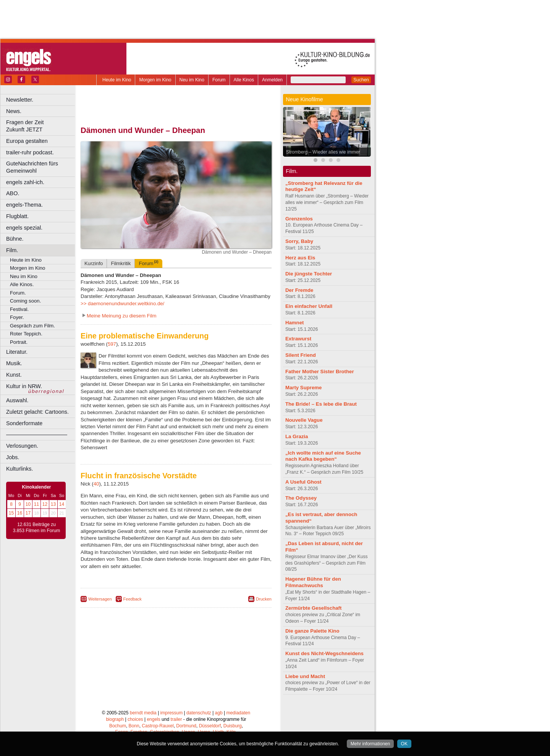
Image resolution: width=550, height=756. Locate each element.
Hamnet (294, 323)
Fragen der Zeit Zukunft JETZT (41, 126)
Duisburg (233, 726)
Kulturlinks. (19, 469)
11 (36, 504)
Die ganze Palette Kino (312, 631)
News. (14, 111)
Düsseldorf (210, 726)
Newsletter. (20, 100)
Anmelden (272, 80)
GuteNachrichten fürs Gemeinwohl (32, 167)
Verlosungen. (22, 446)
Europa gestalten (27, 141)
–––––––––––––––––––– (37, 434)
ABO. (13, 193)
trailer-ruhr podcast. (30, 152)
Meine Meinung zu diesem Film (122, 316)
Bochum (118, 726)
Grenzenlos (299, 219)
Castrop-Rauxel (158, 726)
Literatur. (17, 352)
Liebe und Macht (305, 676)
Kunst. (14, 375)
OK (404, 744)
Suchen (361, 80)
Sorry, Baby (299, 241)
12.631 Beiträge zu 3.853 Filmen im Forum (36, 528)
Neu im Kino (192, 80)
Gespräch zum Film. (32, 326)
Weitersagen (100, 599)
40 (96, 484)
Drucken (264, 599)
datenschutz (199, 713)
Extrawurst (298, 339)
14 (62, 504)
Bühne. (15, 239)
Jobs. (13, 457)
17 (28, 513)
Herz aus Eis (300, 258)
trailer (176, 719)
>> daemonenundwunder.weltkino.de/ (122, 304)
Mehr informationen (370, 744)
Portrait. (19, 342)
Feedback (133, 599)
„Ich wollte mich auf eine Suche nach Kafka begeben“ (323, 456)
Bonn (134, 726)
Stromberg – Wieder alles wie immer (323, 152)
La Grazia (297, 436)
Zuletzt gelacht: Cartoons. (37, 412)
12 (45, 504)
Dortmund (186, 726)
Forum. (18, 293)
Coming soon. (25, 301)
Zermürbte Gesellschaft (313, 608)
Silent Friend (301, 355)
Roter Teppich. (26, 334)
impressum (172, 713)
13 (53, 504)
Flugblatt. (17, 216)
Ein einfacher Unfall (309, 306)
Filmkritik (121, 263)
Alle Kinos (244, 80)
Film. (12, 250)
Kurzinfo (94, 263)
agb (219, 713)
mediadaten (238, 713)
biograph (115, 719)
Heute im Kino (117, 80)
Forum (219, 80)
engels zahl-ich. (25, 182)
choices (135, 719)
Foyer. (17, 317)
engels (153, 719)
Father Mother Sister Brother (320, 372)
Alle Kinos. (22, 284)
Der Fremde (299, 290)
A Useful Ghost (303, 482)
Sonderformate (24, 423)
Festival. (19, 309)
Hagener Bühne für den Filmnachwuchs (313, 582)
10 (28, 504)
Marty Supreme (303, 388)
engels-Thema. (24, 205)
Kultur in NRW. (24, 386)
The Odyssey (301, 498)
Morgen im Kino (155, 80)
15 (11, 513)
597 (112, 344)
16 (20, 513)
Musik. (14, 363)
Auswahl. (17, 400)
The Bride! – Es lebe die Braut (321, 404)
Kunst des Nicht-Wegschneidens (324, 653)
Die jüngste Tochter (309, 274)
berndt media (143, 713)
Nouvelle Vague (304, 420)
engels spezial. (24, 228)
